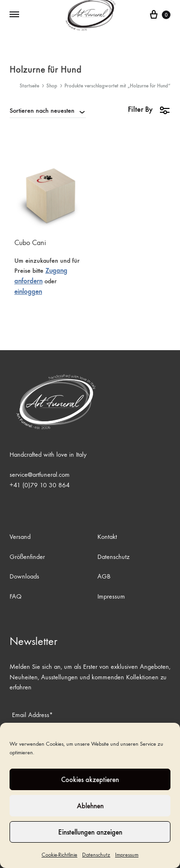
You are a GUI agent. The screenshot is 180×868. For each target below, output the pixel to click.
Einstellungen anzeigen (90, 832)
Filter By (149, 110)
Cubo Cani (30, 242)
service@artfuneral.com (40, 475)
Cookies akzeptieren (90, 780)
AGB (104, 576)
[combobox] (48, 110)
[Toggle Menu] (14, 15)
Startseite (29, 86)
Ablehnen (90, 806)
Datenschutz (96, 855)
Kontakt (107, 537)
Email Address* (32, 715)
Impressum (127, 855)
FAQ (16, 596)
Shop (52, 86)
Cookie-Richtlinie (59, 855)
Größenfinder (27, 557)
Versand (20, 537)
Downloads (24, 576)
